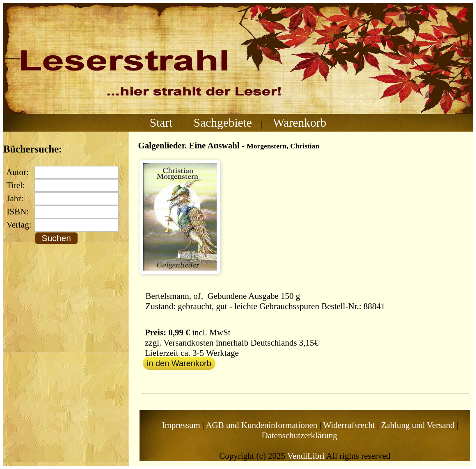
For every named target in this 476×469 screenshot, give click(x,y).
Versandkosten (188, 343)
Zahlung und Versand (418, 425)
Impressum (181, 425)
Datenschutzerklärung (300, 435)
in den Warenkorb (179, 363)
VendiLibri (306, 456)
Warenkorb (300, 123)
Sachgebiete (223, 123)
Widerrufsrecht (349, 425)
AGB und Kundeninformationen (261, 425)
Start (161, 123)
